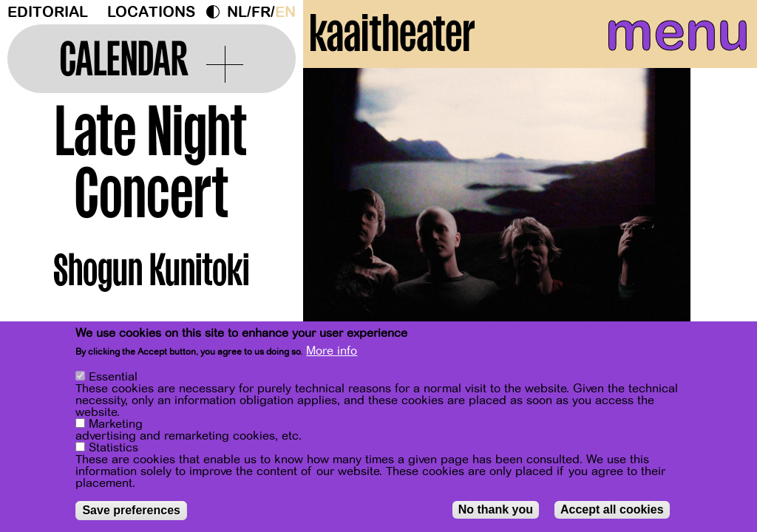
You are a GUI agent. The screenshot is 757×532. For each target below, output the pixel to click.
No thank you (496, 509)
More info (332, 351)
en (285, 12)
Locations (151, 12)
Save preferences (131, 510)
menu (656, 44)
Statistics (113, 448)
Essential (113, 377)
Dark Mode (217, 12)
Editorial (48, 12)
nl (237, 12)
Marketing (116, 424)
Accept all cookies (612, 509)
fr (261, 12)
